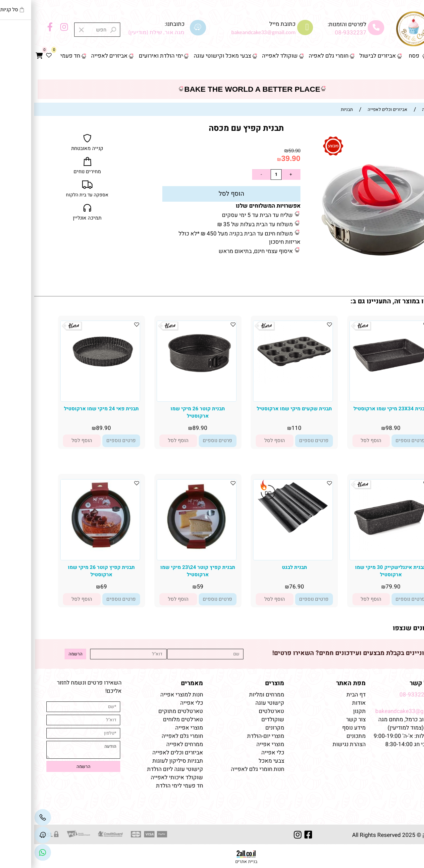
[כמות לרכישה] (242, 175)
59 (166, 587)
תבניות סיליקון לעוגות (144, 761)
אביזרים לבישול (344, 56)
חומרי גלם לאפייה (148, 736)
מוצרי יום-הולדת (232, 736)
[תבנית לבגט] (259, 544)
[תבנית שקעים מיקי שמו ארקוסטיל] (259, 382)
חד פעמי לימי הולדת (145, 786)
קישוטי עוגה (236, 703)
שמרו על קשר (394, 683)
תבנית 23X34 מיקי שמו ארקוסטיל (357, 409)
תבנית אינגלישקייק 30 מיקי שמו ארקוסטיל (357, 571)
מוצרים (240, 683)
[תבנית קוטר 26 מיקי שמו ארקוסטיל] (162, 394)
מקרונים (241, 728)
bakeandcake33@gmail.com (377, 711)
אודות (324, 703)
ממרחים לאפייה (151, 744)
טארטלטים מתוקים (146, 711)
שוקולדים (239, 719)
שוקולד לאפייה (246, 56)
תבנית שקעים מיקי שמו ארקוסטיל (260, 409)
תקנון (325, 711)
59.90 (260, 151)
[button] (337, 441)
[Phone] (9, 817)
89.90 (166, 428)
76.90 (263, 587)
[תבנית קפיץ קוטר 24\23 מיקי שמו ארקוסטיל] (162, 553)
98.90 (359, 428)
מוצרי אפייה (236, 744)
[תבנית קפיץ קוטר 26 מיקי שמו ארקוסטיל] (66, 555)
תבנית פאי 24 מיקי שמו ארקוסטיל (67, 409)
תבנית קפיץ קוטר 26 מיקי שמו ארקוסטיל (67, 571)
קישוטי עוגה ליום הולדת (141, 769)
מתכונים (322, 736)
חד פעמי (36, 56)
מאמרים (158, 683)
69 (70, 587)
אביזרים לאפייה (75, 56)
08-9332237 (317, 33)
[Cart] (5, 56)
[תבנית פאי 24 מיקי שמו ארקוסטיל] (66, 389)
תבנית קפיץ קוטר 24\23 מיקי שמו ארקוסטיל (164, 571)
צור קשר (407, 71)
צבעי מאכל (237, 761)
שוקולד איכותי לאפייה (143, 777)
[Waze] (9, 835)
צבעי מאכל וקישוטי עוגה (188, 56)
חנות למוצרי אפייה (148, 695)
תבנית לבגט (260, 567)
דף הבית (407, 56)
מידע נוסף (320, 728)
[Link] (9, 852)
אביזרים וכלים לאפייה (144, 753)
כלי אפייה (239, 753)
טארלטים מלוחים (149, 719)
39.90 (257, 158)
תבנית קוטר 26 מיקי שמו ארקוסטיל (164, 412)
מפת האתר (317, 683)
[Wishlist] (15, 56)
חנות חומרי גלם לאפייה (223, 769)
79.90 (359, 587)
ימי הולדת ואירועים (127, 56)
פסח (380, 56)
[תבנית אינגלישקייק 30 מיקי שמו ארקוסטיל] (355, 549)
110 (262, 428)
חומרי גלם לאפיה (294, 56)
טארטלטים (237, 711)
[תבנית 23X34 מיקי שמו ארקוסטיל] (355, 392)
